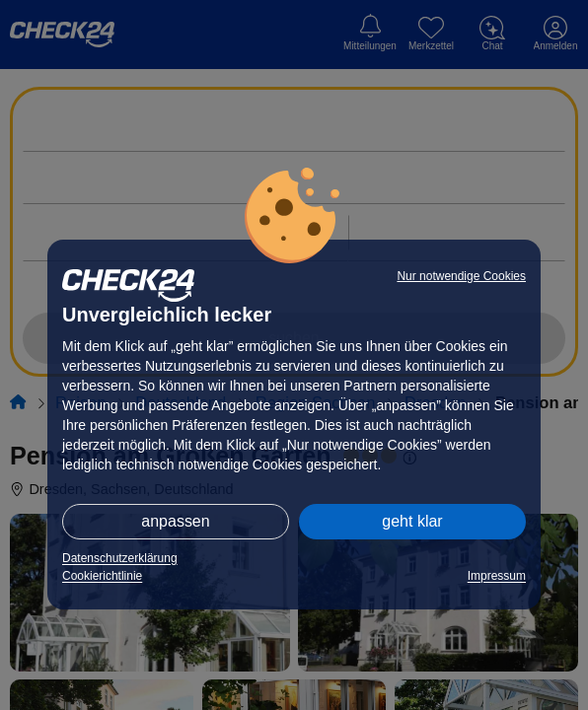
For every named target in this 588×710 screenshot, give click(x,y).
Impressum (497, 576)
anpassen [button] (175, 521)
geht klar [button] (412, 521)
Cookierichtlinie (102, 576)
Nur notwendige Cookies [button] (461, 276)
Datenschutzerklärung (120, 558)
